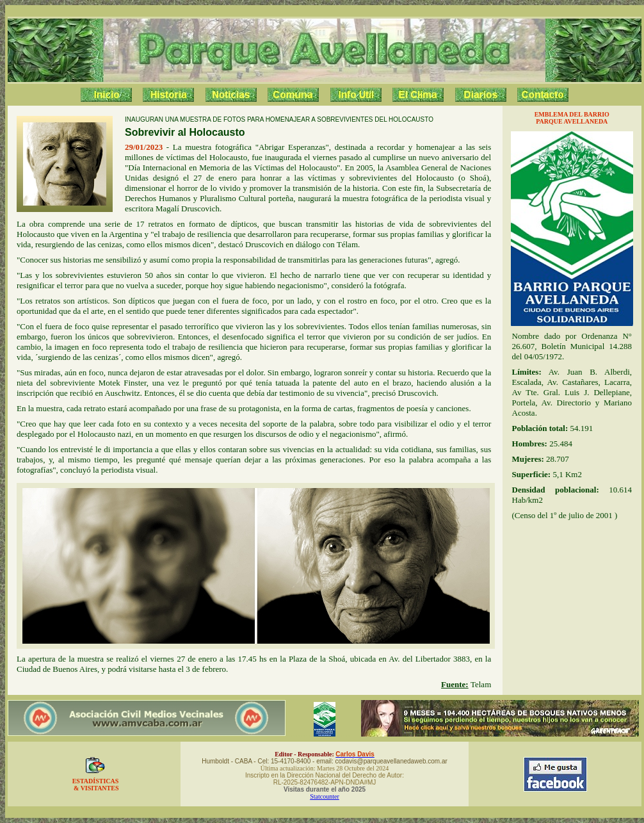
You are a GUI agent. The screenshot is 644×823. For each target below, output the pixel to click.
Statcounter (325, 796)
